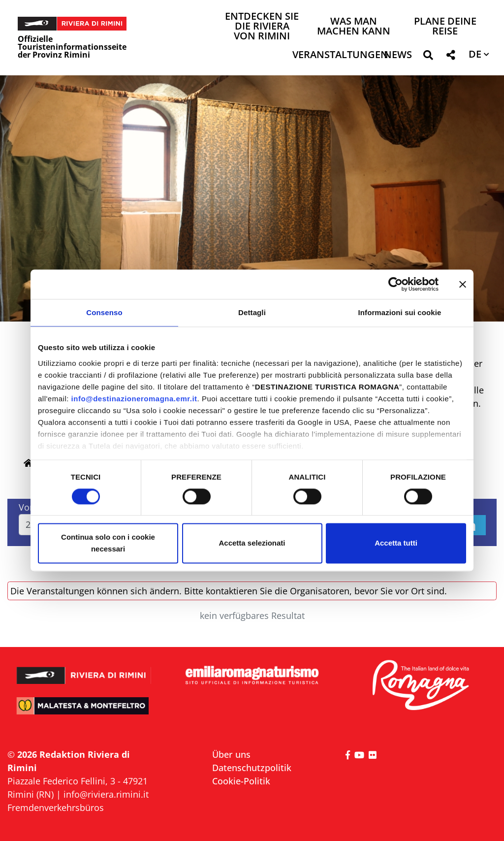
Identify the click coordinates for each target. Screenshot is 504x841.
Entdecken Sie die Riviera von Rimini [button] (262, 27)
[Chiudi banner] (463, 284)
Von (27, 507)
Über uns (231, 754)
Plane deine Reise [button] (445, 27)
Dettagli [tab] (252, 312)
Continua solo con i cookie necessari (108, 543)
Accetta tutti (396, 543)
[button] (428, 57)
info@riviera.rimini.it (106, 794)
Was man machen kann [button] (354, 27)
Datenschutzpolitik (252, 768)
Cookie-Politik (241, 781)
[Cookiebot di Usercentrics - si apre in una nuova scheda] (395, 284)
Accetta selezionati (252, 543)
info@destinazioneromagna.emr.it (134, 399)
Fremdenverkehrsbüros (56, 808)
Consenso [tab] (104, 312)
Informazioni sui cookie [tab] (400, 312)
